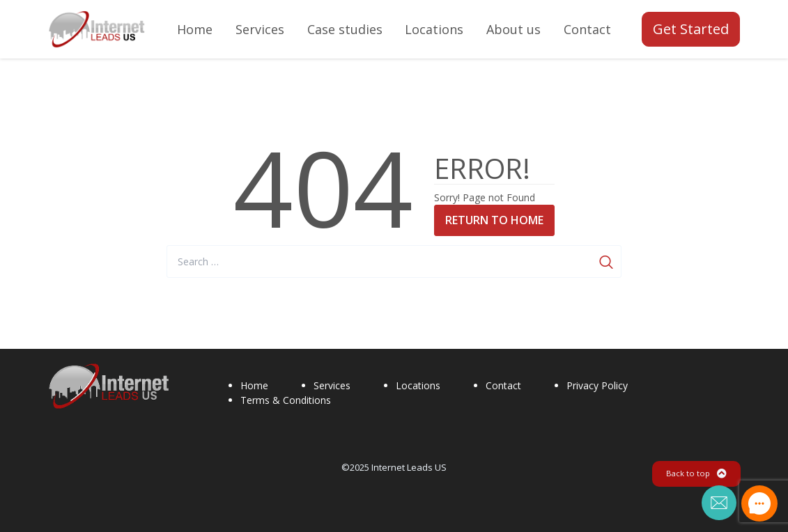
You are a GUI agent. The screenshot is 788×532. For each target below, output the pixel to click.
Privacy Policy (597, 385)
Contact (503, 385)
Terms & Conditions (286, 400)
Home (254, 385)
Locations (418, 385)
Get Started (691, 29)
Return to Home (494, 220)
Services (332, 385)
